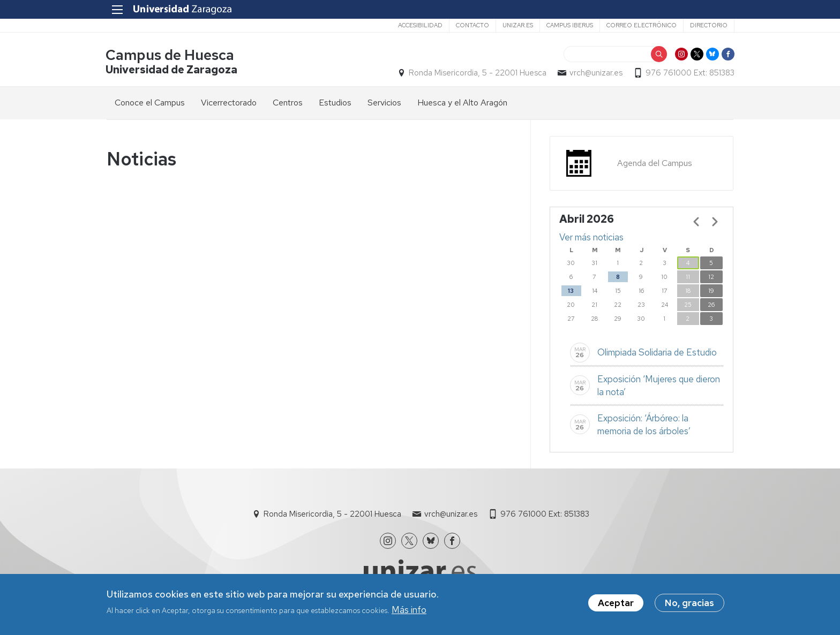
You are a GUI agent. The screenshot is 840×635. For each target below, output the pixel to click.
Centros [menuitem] (288, 103)
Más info (409, 611)
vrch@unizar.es (595, 73)
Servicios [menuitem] (384, 103)
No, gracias (689, 603)
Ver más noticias (591, 237)
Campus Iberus (569, 25)
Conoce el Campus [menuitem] (150, 103)
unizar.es (517, 25)
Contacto (471, 25)
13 (571, 291)
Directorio (708, 25)
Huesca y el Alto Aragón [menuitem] (462, 103)
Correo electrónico (640, 25)
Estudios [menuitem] (335, 103)
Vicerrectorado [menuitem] (229, 103)
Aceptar (616, 603)
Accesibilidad (419, 25)
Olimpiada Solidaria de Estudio (657, 353)
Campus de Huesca (171, 55)
